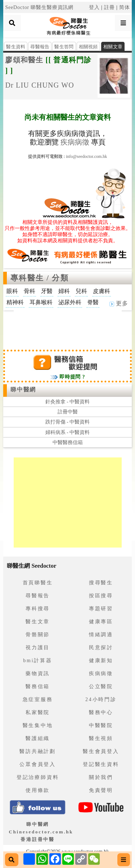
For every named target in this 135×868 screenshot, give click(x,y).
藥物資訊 (38, 674)
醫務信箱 (38, 687)
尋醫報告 (40, 47)
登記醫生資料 (101, 764)
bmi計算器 (38, 661)
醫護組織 (38, 738)
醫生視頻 (101, 738)
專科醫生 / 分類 (39, 278)
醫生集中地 (38, 725)
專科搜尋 (38, 609)
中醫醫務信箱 (68, 442)
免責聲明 (101, 790)
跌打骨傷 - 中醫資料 (68, 422)
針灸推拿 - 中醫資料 (68, 402)
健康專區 (101, 622)
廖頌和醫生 (24, 60)
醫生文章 (38, 622)
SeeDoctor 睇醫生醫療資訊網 (39, 7)
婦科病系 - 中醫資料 (68, 432)
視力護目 (38, 648)
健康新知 (101, 661)
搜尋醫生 (101, 583)
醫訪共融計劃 (38, 751)
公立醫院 (101, 687)
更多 (119, 303)
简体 (125, 7)
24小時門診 (101, 699)
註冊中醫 (68, 412)
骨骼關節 (38, 635)
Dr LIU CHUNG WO (40, 85)
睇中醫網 (23, 389)
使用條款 (38, 790)
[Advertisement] (68, 328)
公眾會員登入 (38, 764)
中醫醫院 (101, 725)
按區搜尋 (101, 596)
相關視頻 (88, 47)
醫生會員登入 (101, 751)
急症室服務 (38, 699)
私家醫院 (38, 712)
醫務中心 (101, 712)
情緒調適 (101, 635)
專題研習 (101, 609)
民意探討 (101, 648)
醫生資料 (16, 47)
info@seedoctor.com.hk (86, 156)
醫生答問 (64, 47)
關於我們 (101, 777)
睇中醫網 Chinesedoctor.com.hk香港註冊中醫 (41, 832)
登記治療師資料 (38, 777)
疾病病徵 (75, 142)
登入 (94, 7)
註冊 (109, 7)
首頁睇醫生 (38, 583)
